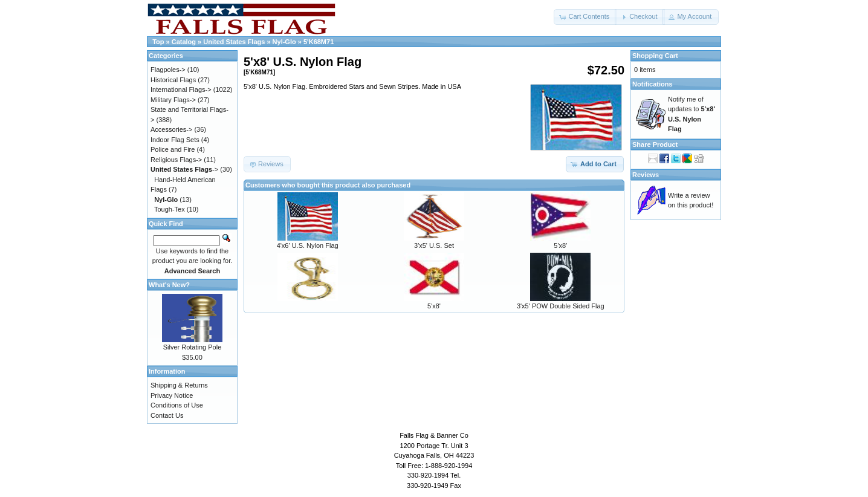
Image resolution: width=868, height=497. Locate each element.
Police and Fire (173, 149)
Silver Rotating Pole (193, 347)
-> (184, 169)
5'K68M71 (319, 42)
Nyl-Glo (284, 42)
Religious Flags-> (176, 160)
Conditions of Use (177, 405)
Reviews (646, 175)
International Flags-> (181, 89)
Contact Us (167, 415)
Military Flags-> (173, 100)
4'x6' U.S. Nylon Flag (308, 245)
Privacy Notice (172, 395)
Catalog (184, 42)
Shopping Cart (655, 56)
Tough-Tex (170, 209)
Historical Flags (173, 80)
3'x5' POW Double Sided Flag (561, 306)
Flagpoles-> (168, 70)
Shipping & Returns (179, 385)
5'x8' (560, 245)
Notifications (653, 84)
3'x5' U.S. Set (434, 245)
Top (158, 42)
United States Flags (234, 42)
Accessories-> (171, 129)
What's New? (169, 285)
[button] (585, 17)
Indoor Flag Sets (175, 140)
